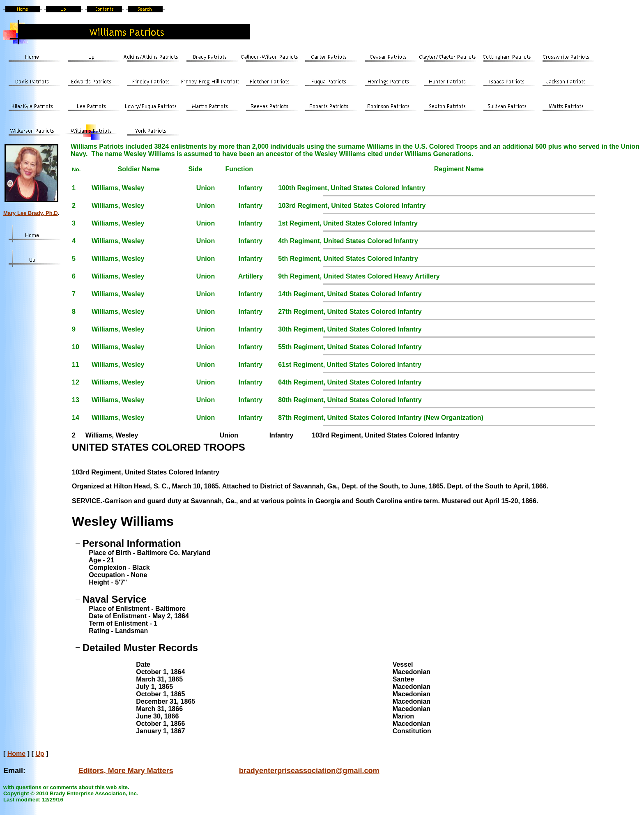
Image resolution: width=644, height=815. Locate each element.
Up (40, 754)
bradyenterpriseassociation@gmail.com (309, 771)
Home (16, 754)
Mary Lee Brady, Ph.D (31, 213)
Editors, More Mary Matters (126, 771)
